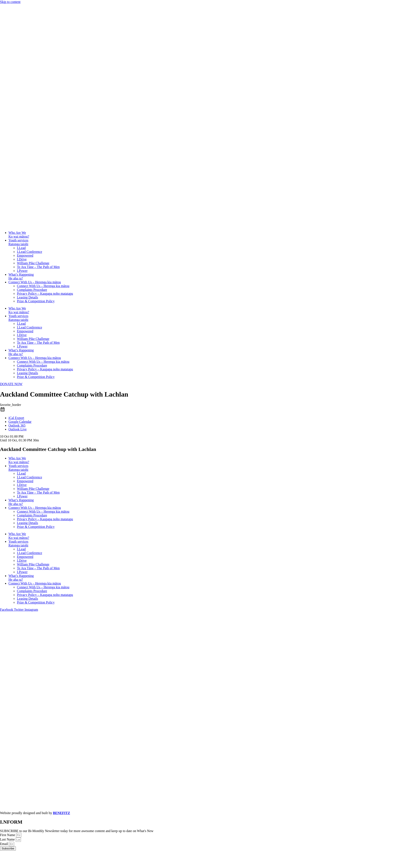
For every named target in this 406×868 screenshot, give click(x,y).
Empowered (25, 255)
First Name (8, 835)
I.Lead (21, 248)
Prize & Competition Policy (36, 301)
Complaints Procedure (32, 290)
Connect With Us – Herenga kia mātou (35, 282)
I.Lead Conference (29, 252)
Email (4, 844)
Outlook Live (18, 429)
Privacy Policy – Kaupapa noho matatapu (45, 294)
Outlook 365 (17, 425)
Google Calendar (20, 422)
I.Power (22, 271)
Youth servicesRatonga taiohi (18, 242)
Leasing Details (27, 297)
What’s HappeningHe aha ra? (21, 276)
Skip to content (10, 2)
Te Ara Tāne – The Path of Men (38, 267)
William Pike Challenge (33, 263)
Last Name (8, 839)
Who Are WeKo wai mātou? (19, 235)
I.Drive (22, 259)
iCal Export (16, 418)
